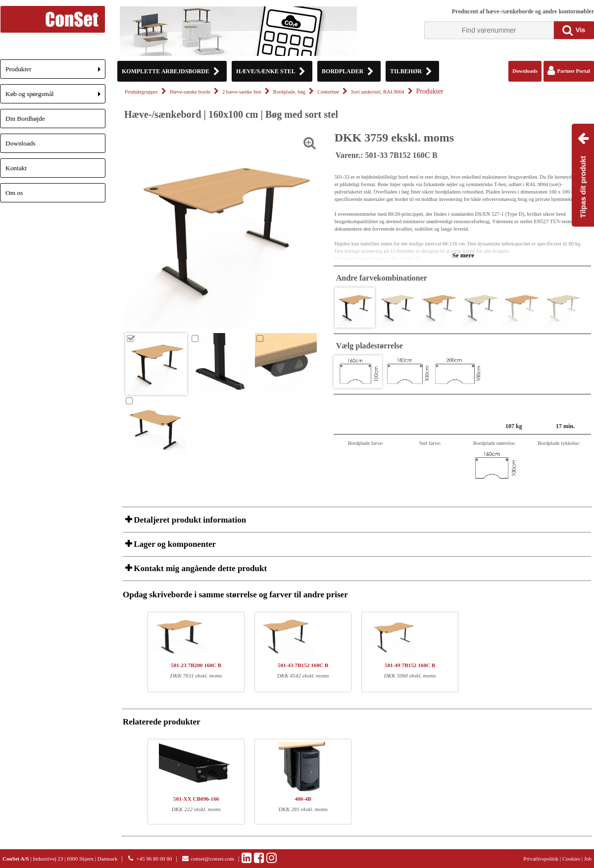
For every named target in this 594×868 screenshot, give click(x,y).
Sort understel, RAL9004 (377, 92)
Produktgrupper (141, 92)
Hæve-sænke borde (190, 92)
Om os (14, 193)
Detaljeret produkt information (189, 520)
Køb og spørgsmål (55, 97)
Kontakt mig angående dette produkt (199, 568)
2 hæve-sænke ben (242, 92)
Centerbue (328, 92)
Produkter (55, 72)
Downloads (21, 143)
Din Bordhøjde (25, 119)
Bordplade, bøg (290, 92)
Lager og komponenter (174, 544)
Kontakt (16, 168)
